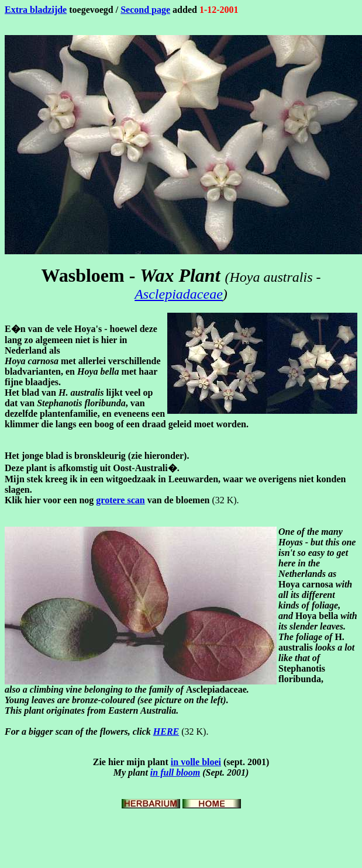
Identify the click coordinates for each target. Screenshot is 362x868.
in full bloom (175, 772)
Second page (145, 10)
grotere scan (120, 500)
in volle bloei (196, 762)
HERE (166, 732)
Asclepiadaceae (179, 294)
